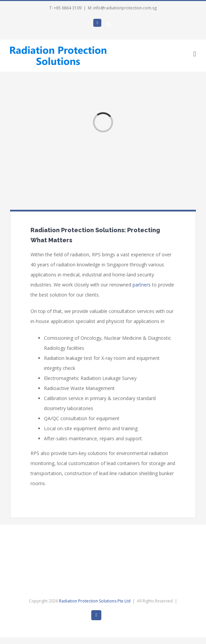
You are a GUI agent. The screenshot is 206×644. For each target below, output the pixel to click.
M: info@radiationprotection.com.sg (122, 8)
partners (142, 285)
